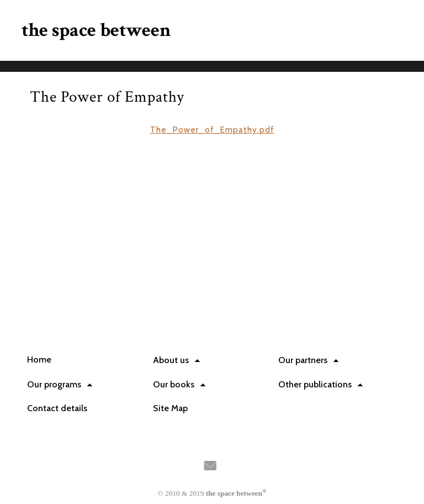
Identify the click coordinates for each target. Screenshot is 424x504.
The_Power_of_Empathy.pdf (212, 130)
